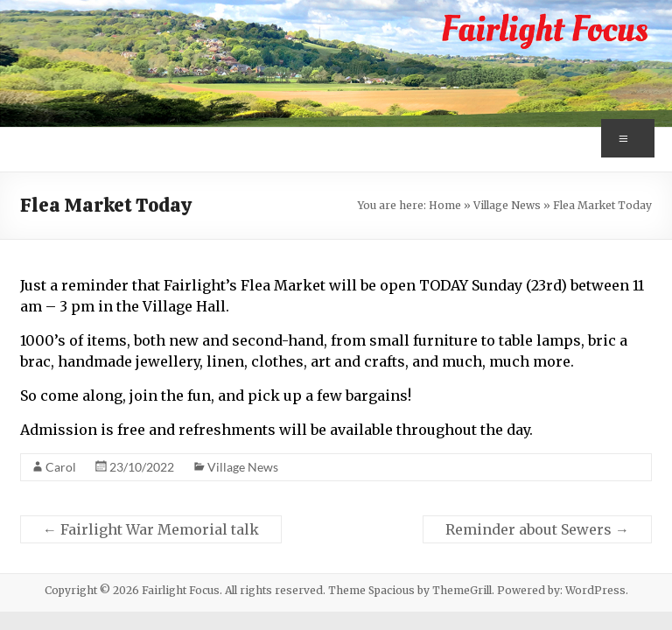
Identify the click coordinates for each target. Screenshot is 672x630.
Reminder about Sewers (537, 529)
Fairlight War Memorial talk (151, 529)
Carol (61, 467)
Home (445, 205)
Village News (507, 205)
